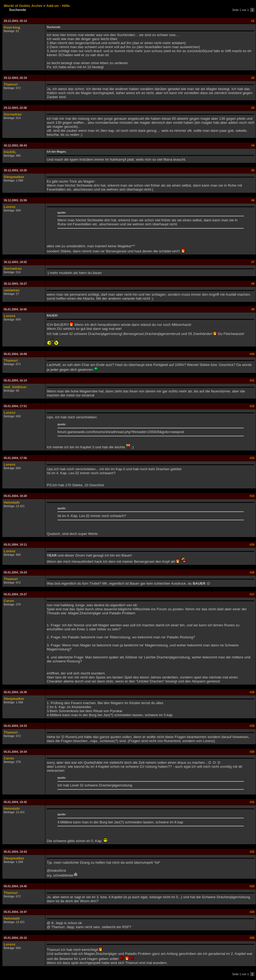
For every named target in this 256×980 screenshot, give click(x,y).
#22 (252, 852)
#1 (253, 21)
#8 (253, 284)
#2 (253, 78)
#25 (252, 938)
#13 (252, 458)
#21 (252, 802)
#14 (252, 496)
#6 (253, 200)
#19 (252, 726)
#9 (253, 309)
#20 (252, 752)
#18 (252, 692)
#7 (253, 262)
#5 (253, 170)
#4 (253, 145)
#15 (252, 545)
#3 (253, 108)
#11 (252, 380)
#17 (252, 594)
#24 (252, 912)
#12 (252, 406)
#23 (252, 886)
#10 (252, 354)
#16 (252, 572)
